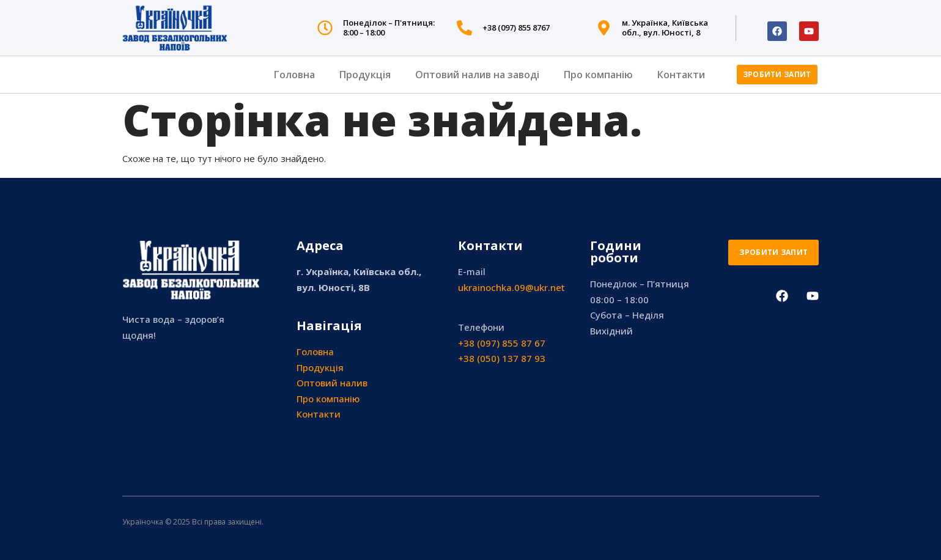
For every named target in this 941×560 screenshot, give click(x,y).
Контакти (681, 75)
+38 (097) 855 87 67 (502, 343)
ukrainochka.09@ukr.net (511, 287)
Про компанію (598, 75)
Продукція (365, 75)
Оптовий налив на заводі (477, 75)
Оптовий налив (332, 383)
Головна (294, 75)
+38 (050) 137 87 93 (502, 358)
